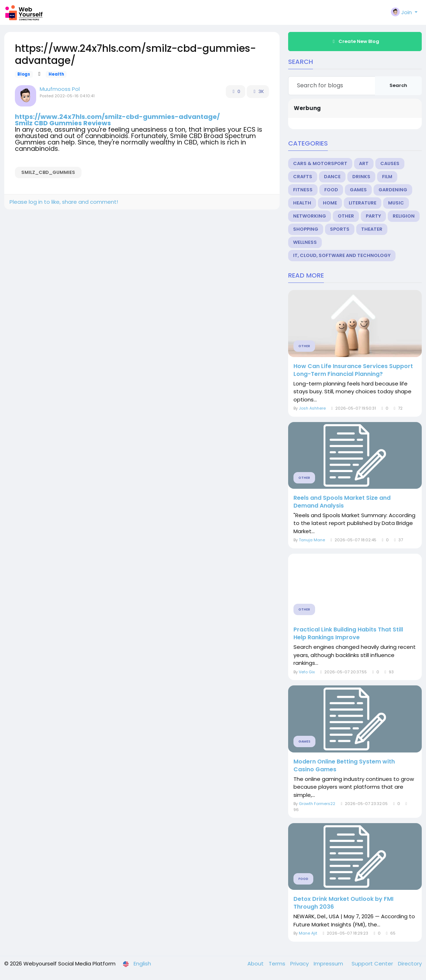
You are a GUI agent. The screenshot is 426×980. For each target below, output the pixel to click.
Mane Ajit (308, 933)
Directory (410, 963)
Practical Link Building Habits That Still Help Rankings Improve (348, 634)
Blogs (24, 74)
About (256, 963)
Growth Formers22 (317, 804)
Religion (404, 216)
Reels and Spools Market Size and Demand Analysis (342, 502)
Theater (372, 229)
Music (396, 203)
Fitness (303, 190)
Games (358, 190)
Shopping (306, 229)
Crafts (303, 177)
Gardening (393, 190)
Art (364, 163)
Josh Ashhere (312, 408)
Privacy (300, 963)
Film (387, 177)
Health (56, 74)
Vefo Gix (307, 672)
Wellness (305, 242)
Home (330, 203)
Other (346, 216)
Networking (310, 216)
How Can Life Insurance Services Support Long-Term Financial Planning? (353, 370)
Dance (332, 177)
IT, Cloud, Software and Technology (342, 255)
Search (398, 85)
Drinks (361, 177)
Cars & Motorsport (320, 163)
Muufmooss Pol (60, 89)
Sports (340, 229)
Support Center (373, 963)
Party (373, 216)
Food (331, 190)
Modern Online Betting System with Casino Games (344, 766)
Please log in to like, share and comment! (64, 202)
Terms (278, 963)
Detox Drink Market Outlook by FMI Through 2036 (343, 903)
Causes (390, 163)
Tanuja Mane (312, 540)
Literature (363, 203)
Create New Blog (355, 41)
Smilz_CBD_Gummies (48, 172)
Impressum (329, 963)
